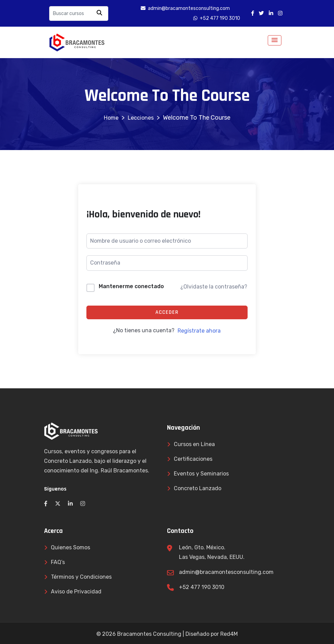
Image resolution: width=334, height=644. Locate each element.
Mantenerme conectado (131, 286)
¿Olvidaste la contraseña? (214, 287)
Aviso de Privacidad (76, 592)
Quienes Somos (71, 547)
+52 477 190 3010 (202, 587)
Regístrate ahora (199, 331)
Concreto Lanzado (198, 488)
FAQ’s (58, 562)
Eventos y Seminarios (201, 474)
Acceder (167, 312)
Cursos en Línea (194, 444)
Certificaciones (193, 459)
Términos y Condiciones (81, 577)
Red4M (229, 634)
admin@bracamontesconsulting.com (226, 572)
